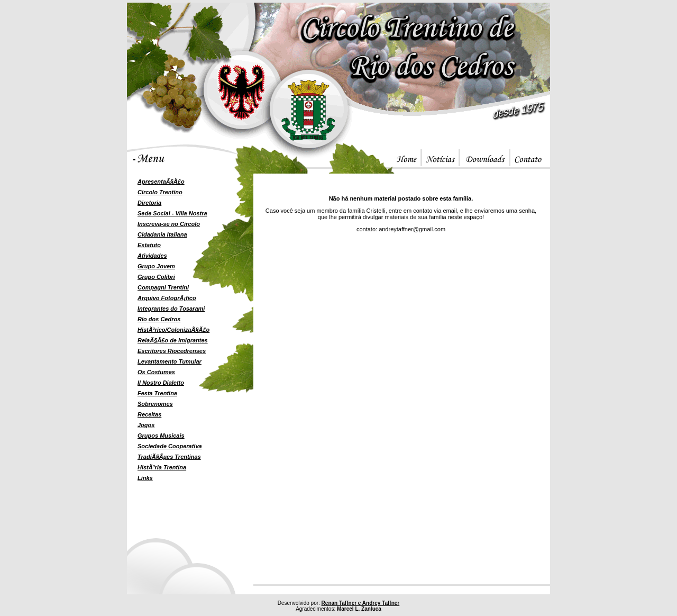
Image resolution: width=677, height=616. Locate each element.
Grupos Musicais (161, 436)
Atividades (152, 256)
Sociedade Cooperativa (170, 446)
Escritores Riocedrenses (172, 351)
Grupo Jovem (156, 266)
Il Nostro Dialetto (161, 383)
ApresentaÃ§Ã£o (161, 182)
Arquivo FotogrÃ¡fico (167, 298)
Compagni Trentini (163, 287)
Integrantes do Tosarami (171, 309)
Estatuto (149, 245)
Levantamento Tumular (170, 361)
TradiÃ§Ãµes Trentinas (169, 457)
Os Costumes (156, 372)
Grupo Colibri (156, 277)
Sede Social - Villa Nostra (172, 213)
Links (145, 478)
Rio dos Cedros (159, 319)
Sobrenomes (155, 404)
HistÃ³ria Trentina (162, 467)
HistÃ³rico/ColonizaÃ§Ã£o (173, 330)
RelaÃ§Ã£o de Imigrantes (173, 340)
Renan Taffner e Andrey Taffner (361, 603)
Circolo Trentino (160, 192)
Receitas (149, 414)
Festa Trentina (157, 393)
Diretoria (149, 203)
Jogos (146, 425)
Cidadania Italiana (162, 234)
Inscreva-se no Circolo (169, 224)
